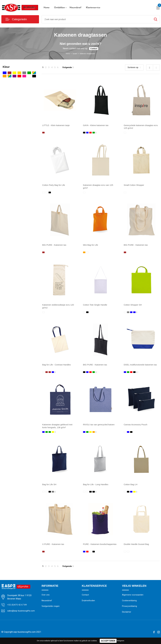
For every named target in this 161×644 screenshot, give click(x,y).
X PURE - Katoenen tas (54, 547)
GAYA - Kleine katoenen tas (96, 125)
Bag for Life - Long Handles (96, 487)
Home (47, 8)
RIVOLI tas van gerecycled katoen (100, 427)
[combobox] (97, 19)
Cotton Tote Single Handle (96, 306)
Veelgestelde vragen (51, 610)
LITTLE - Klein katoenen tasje (57, 125)
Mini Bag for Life (91, 246)
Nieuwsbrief (75, 8)
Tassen (73, 53)
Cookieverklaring (129, 604)
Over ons (46, 598)
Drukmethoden (88, 604)
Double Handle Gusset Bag (137, 547)
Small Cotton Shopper (135, 186)
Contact (94, 49)
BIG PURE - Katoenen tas (55, 246)
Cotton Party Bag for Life (54, 186)
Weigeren (121, 641)
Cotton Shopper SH (133, 306)
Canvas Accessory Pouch (136, 427)
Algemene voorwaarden (133, 598)
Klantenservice (93, 8)
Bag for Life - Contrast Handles (57, 366)
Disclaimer (127, 616)
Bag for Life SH (50, 487)
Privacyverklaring (129, 610)
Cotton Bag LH (131, 487)
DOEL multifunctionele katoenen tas (141, 366)
